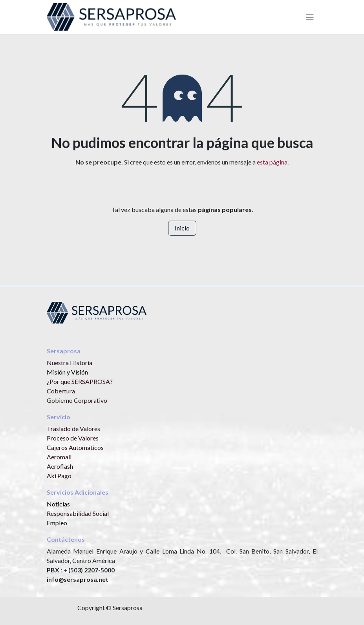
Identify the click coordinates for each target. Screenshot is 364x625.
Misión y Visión (67, 372)
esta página (272, 162)
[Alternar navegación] (310, 17)
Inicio (182, 228)
